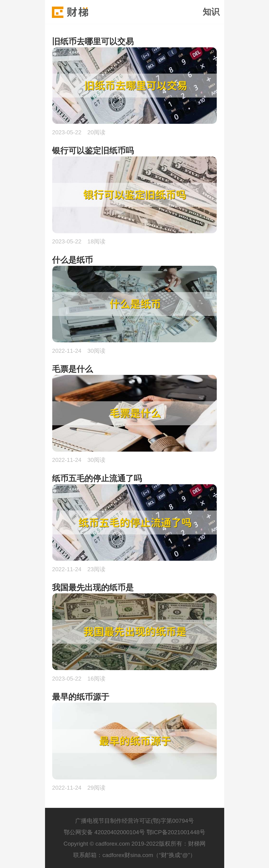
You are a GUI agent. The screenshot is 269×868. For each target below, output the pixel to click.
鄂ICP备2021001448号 (176, 832)
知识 (211, 12)
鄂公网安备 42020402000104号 (104, 832)
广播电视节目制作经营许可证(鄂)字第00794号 (135, 821)
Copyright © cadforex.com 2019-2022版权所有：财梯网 (134, 844)
